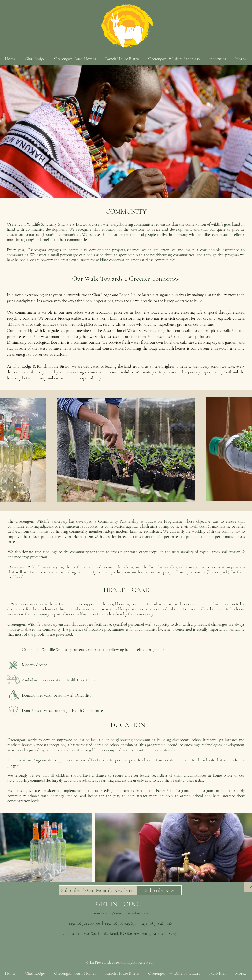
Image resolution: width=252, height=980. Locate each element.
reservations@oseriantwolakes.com (120, 913)
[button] (98, 890)
